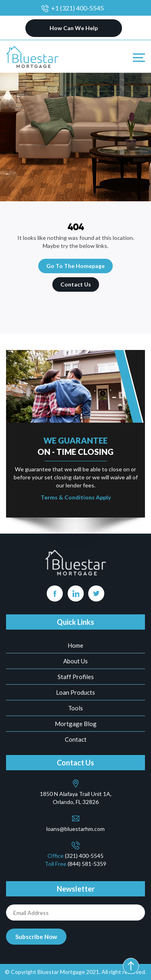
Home (75, 645)
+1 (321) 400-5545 (78, 8)
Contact (76, 739)
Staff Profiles (76, 677)
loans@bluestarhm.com (75, 829)
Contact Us (76, 284)
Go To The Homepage (75, 266)
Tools (75, 708)
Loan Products (75, 692)
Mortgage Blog (76, 724)
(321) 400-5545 (84, 856)
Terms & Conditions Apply (76, 497)
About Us (75, 661)
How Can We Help (74, 28)
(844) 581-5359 (87, 864)
